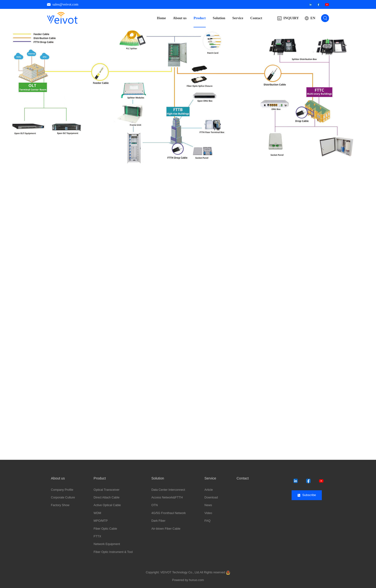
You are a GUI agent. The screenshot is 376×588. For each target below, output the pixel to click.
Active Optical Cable (107, 505)
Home (161, 18)
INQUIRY (288, 18)
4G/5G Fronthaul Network (169, 513)
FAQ (208, 521)
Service (238, 18)
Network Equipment (107, 544)
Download (211, 497)
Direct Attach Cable (106, 497)
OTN (155, 505)
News (208, 505)
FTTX (97, 536)
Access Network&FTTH (167, 497)
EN (313, 18)
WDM (97, 513)
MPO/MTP (101, 521)
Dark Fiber (158, 521)
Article (209, 490)
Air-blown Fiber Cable (166, 529)
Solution (219, 18)
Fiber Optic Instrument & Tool (113, 552)
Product (200, 18)
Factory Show (60, 505)
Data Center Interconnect (168, 490)
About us (180, 18)
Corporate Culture (63, 497)
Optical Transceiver (106, 490)
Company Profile (62, 490)
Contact (256, 18)
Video (208, 513)
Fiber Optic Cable (105, 529)
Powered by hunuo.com (188, 580)
